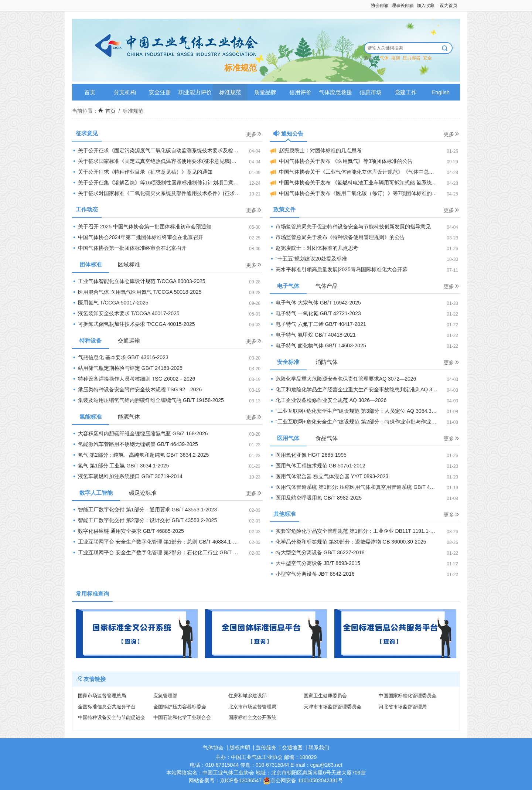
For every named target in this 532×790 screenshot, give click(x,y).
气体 (384, 58)
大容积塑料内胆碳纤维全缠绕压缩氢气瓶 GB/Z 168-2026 (140, 433)
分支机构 (125, 92)
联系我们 (319, 748)
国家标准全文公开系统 (252, 717)
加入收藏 (426, 6)
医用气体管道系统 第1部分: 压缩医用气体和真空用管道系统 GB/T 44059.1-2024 (364, 487)
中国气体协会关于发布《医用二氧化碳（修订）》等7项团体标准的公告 (356, 193)
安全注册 (160, 92)
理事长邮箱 (403, 6)
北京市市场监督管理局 (252, 707)
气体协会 (213, 748)
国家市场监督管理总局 (102, 696)
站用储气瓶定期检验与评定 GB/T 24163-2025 (127, 368)
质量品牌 (265, 92)
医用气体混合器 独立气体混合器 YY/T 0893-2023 (329, 476)
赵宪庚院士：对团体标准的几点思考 (316, 151)
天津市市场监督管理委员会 (332, 707)
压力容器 (412, 58)
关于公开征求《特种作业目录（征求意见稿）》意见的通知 (142, 172)
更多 (254, 134)
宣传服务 (266, 748)
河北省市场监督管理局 (403, 707)
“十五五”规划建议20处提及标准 (308, 259)
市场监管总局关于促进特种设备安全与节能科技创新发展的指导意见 (350, 227)
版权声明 (240, 748)
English (441, 92)
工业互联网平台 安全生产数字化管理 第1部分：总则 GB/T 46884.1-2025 (158, 542)
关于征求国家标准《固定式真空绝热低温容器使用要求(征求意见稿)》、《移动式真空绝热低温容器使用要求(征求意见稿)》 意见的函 (167, 161)
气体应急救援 (335, 92)
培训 (396, 58)
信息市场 (371, 92)
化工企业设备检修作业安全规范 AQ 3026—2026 (328, 400)
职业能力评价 (195, 92)
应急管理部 (165, 696)
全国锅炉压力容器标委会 (180, 707)
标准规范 (230, 92)
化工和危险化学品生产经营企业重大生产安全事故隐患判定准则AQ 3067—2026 (364, 389)
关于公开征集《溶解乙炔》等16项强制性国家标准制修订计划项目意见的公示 (163, 183)
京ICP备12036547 (241, 780)
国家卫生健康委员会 (325, 696)
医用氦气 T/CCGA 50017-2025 (110, 303)
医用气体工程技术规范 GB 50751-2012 (318, 466)
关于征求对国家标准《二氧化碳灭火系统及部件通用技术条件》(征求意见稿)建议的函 (167, 193)
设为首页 (449, 6)
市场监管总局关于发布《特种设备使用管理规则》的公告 (337, 237)
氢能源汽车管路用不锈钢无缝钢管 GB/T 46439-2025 (135, 444)
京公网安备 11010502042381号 (303, 780)
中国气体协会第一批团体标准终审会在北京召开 (129, 248)
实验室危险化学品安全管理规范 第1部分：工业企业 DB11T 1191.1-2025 (356, 531)
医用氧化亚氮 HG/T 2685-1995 (308, 455)
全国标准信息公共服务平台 (107, 707)
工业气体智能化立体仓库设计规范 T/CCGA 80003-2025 (139, 281)
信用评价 (300, 92)
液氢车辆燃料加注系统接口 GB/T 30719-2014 (127, 476)
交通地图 (292, 748)
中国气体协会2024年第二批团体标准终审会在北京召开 (138, 237)
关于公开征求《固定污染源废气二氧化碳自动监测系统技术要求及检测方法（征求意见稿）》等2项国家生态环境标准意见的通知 (167, 150)
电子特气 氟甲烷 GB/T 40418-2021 (313, 335)
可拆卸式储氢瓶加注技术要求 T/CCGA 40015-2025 (134, 324)
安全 (427, 58)
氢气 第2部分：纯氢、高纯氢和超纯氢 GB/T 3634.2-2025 (140, 455)
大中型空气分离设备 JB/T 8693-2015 (315, 563)
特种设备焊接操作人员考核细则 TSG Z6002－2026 (134, 379)
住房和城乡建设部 (248, 696)
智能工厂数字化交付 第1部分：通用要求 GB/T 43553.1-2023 (144, 510)
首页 (90, 92)
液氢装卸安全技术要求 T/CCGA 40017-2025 (126, 313)
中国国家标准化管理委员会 (407, 696)
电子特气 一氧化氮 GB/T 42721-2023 (315, 313)
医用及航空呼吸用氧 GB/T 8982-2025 (316, 498)
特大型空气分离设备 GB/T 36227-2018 (317, 552)
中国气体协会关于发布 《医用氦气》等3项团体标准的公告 (341, 161)
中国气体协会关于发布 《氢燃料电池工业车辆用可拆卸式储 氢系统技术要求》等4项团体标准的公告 (365, 183)
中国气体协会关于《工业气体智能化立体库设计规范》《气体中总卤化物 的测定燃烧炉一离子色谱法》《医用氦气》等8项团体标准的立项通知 (365, 172)
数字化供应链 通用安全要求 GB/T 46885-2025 (128, 531)
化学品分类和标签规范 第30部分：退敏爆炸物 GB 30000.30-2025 (348, 542)
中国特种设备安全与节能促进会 (112, 717)
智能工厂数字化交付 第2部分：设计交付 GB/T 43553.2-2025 (144, 520)
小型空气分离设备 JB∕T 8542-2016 (312, 574)
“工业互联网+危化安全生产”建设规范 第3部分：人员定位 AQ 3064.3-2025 (357, 411)
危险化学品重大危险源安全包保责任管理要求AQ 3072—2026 (343, 379)
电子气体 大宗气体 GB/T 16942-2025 (315, 303)
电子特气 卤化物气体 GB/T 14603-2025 (318, 345)
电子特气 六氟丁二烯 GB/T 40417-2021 (318, 324)
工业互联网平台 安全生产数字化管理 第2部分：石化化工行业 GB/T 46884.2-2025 (167, 552)
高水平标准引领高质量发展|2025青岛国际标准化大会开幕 (339, 269)
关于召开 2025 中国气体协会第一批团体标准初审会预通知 (142, 227)
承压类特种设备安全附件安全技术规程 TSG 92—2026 (137, 389)
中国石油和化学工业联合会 (182, 717)
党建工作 (406, 92)
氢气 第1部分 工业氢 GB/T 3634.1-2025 (120, 466)
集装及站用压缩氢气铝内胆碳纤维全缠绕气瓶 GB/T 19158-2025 (148, 400)
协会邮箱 (380, 6)
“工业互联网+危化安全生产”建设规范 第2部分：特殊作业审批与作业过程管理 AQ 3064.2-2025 (365, 422)
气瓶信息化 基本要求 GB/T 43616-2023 (120, 357)
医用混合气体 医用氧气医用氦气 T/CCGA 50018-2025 (137, 292)
